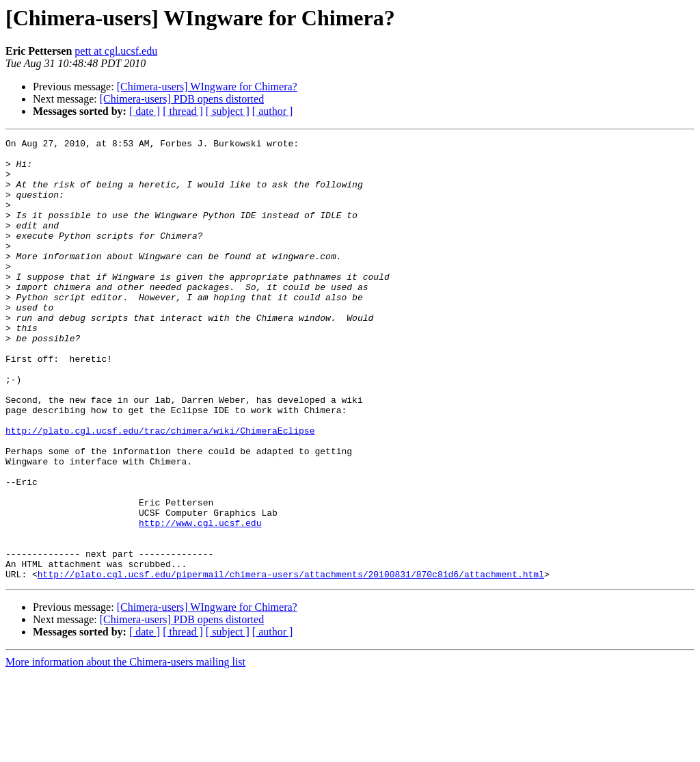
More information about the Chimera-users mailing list (125, 750)
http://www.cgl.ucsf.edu (200, 601)
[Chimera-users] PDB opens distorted (182, 99)
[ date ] (145, 111)
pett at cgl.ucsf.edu (116, 51)
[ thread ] (183, 111)
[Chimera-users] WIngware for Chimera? (207, 87)
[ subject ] (228, 111)
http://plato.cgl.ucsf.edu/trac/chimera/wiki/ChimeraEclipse (160, 490)
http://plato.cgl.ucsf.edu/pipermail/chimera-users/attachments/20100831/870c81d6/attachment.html (291, 662)
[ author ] (273, 111)
